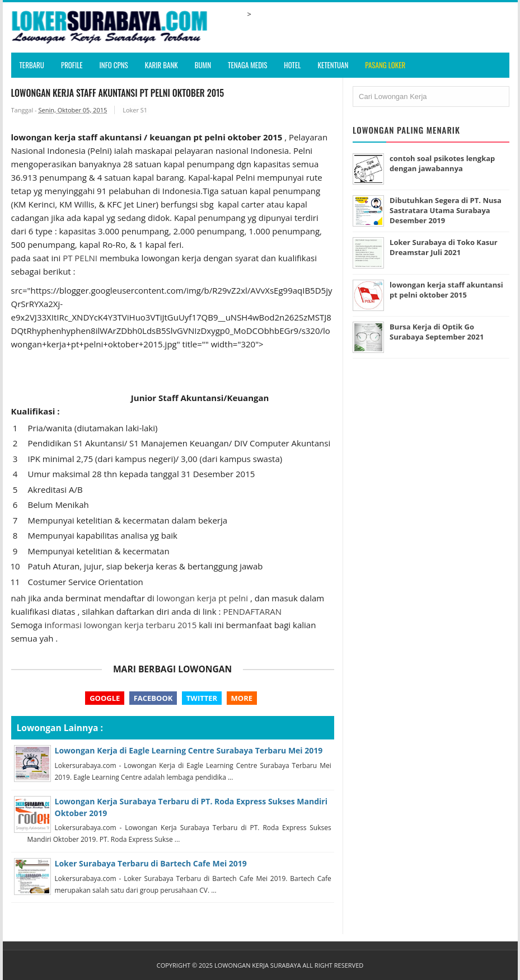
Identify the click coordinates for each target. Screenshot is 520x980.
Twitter (202, 698)
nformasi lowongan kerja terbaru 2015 (121, 625)
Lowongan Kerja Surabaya (258, 965)
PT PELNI (80, 258)
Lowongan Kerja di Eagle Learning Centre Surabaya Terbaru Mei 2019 (189, 750)
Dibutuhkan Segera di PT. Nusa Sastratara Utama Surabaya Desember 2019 (446, 210)
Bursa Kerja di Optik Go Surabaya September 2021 (437, 332)
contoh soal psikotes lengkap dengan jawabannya (442, 163)
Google (105, 698)
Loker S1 (135, 110)
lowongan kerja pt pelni (203, 598)
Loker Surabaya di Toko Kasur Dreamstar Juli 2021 (444, 247)
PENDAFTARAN (252, 611)
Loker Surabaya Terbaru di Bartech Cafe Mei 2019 (151, 863)
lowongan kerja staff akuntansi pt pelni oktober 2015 (446, 290)
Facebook (153, 698)
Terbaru (32, 65)
